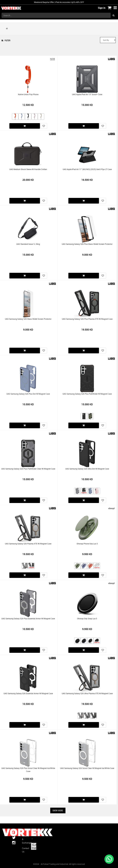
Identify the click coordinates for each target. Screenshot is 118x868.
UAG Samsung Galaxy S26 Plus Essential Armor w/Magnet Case (28, 619)
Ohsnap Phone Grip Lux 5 (87, 544)
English (35, 848)
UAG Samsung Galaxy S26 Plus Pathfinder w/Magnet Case (87, 394)
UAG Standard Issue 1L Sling (28, 244)
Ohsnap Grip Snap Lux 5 (87, 619)
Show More (58, 810)
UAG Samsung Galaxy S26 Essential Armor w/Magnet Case (28, 693)
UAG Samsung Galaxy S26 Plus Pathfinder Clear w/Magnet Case (28, 469)
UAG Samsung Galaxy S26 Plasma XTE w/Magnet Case (28, 544)
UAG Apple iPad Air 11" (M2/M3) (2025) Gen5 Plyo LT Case (87, 169)
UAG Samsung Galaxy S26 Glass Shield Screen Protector (28, 319)
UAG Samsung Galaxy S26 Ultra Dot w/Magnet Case (87, 469)
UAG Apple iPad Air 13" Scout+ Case (87, 94)
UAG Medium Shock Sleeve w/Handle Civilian (28, 169)
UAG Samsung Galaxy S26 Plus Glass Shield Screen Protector (87, 244)
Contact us (25, 850)
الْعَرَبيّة (35, 844)
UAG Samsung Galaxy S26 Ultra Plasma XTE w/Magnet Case (87, 693)
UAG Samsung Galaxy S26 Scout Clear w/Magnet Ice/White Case (87, 768)
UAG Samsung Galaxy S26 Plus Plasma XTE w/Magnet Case (87, 319)
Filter (6, 41)
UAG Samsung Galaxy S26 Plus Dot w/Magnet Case (28, 394)
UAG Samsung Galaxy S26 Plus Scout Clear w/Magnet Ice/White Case (28, 770)
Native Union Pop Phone (28, 94)
